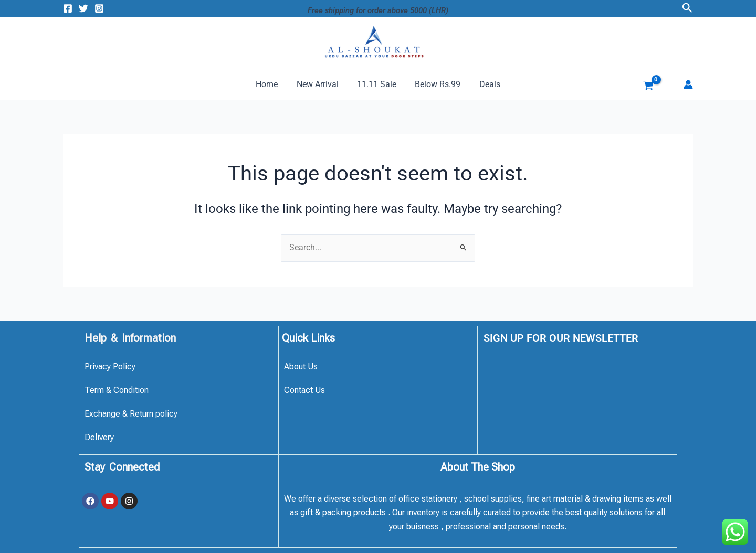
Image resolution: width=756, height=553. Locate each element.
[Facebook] (68, 8)
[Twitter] (83, 8)
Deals (486, 84)
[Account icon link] (688, 84)
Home (270, 84)
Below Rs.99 (436, 84)
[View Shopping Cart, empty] (640, 87)
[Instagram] (99, 8)
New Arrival (319, 84)
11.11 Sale (377, 84)
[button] (687, 8)
